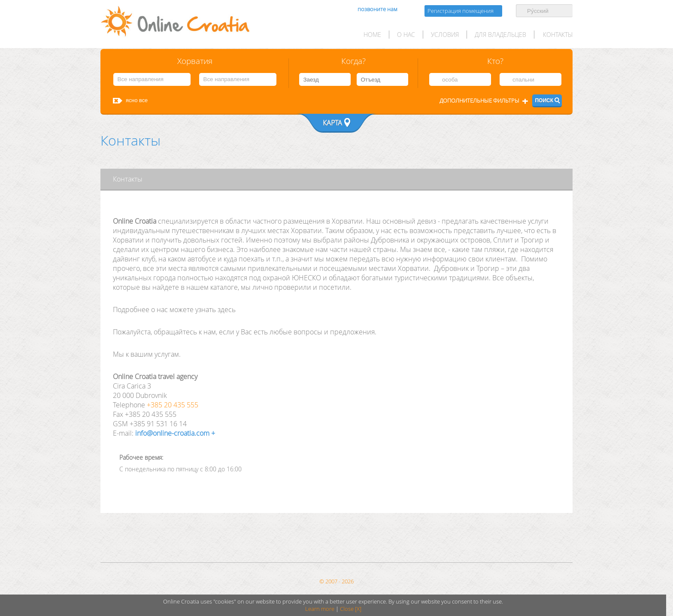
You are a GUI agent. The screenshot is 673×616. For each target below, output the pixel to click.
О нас (406, 35)
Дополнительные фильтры (479, 101)
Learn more (320, 609)
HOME (372, 35)
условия (445, 35)
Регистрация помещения (461, 11)
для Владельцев (500, 35)
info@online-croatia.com (171, 433)
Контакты (558, 35)
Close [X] (351, 609)
